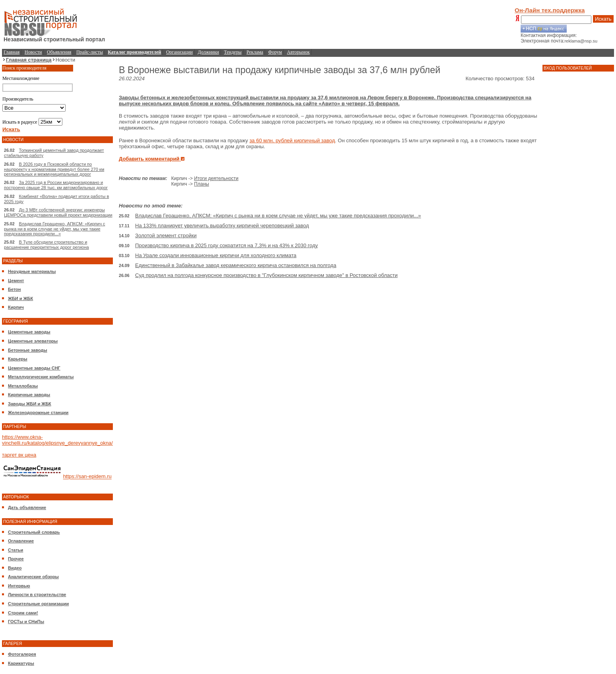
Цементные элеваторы (33, 341)
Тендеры (233, 52)
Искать (603, 19)
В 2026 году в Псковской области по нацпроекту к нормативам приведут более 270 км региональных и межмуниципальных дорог (54, 169)
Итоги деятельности (216, 178)
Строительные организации (38, 604)
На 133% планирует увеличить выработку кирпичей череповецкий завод (222, 226)
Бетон (14, 289)
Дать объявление (27, 507)
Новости (33, 52)
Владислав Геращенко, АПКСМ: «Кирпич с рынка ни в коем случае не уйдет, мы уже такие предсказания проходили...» (54, 229)
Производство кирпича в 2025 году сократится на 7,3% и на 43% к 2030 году (227, 245)
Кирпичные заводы (29, 395)
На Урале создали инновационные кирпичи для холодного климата (216, 255)
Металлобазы (23, 386)
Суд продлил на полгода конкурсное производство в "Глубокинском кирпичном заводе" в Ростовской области (266, 275)
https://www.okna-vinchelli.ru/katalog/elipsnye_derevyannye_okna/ (57, 440)
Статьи (15, 550)
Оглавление (21, 541)
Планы (201, 184)
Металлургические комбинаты (41, 377)
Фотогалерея (22, 654)
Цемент (16, 281)
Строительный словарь (34, 532)
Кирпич (16, 307)
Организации (179, 52)
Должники (208, 52)
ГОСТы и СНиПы (26, 622)
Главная (12, 52)
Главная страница (29, 60)
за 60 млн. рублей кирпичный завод (292, 140)
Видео (15, 568)
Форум (275, 52)
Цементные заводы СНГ (34, 368)
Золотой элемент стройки (166, 235)
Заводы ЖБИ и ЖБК (30, 404)
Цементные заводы (29, 332)
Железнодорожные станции (38, 413)
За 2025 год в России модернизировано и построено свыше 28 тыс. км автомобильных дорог (56, 185)
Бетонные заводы (28, 350)
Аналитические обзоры (33, 577)
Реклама (255, 52)
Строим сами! (23, 613)
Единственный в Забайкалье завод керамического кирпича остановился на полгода (236, 265)
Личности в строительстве (37, 595)
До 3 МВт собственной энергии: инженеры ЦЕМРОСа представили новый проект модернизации (58, 212)
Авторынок (298, 52)
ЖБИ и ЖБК (20, 298)
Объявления (59, 52)
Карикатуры (21, 663)
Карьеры (18, 359)
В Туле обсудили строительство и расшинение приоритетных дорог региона (46, 245)
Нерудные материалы (32, 271)
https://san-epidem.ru (87, 477)
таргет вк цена (19, 455)
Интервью (19, 586)
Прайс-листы (90, 52)
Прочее (16, 559)
